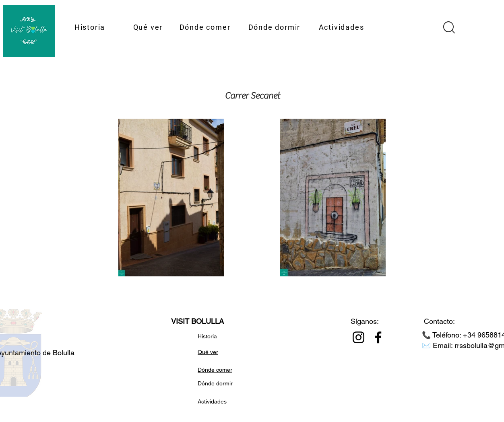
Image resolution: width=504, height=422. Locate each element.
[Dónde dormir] (275, 27)
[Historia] (91, 27)
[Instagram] (358, 337)
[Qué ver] (149, 27)
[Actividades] (342, 27)
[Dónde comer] (206, 27)
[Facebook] (378, 337)
